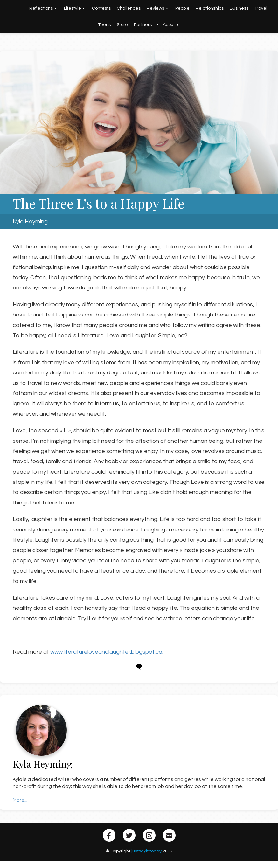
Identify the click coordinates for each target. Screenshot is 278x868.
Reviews (155, 8)
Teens (104, 25)
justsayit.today (146, 851)
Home (17, 8)
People (182, 8)
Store (122, 25)
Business (239, 8)
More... (20, 800)
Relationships (210, 8)
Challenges (129, 8)
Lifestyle (73, 8)
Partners (143, 25)
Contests (101, 8)
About (169, 25)
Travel (261, 8)
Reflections (41, 8)
